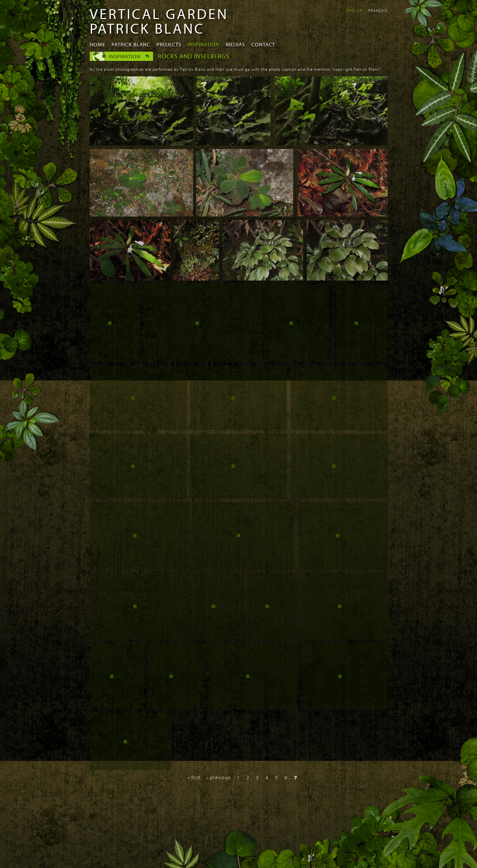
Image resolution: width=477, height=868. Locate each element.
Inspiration (203, 44)
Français (378, 10)
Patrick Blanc (131, 44)
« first (194, 777)
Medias (235, 44)
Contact (263, 44)
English (354, 10)
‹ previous (219, 777)
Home (97, 44)
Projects (169, 44)
